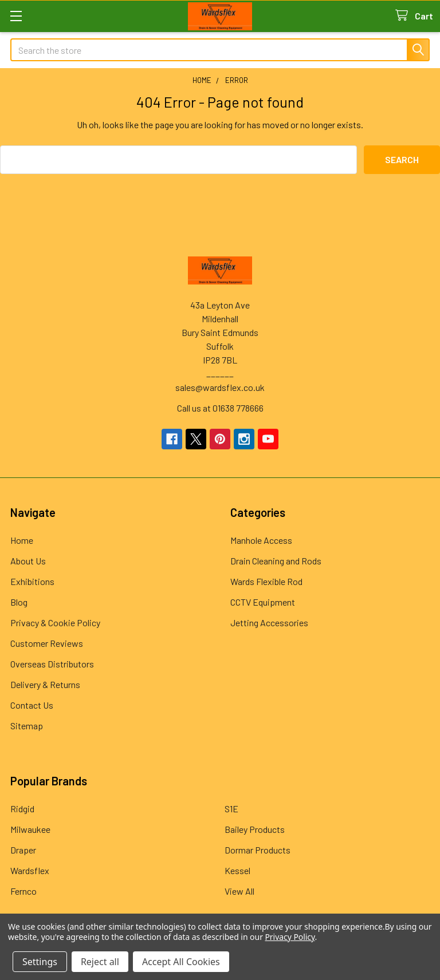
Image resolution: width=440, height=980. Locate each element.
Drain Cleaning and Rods (276, 561)
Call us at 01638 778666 (220, 408)
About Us (28, 561)
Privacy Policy (290, 937)
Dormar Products (258, 850)
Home (22, 540)
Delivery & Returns (45, 684)
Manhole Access (261, 540)
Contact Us (32, 705)
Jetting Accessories (269, 623)
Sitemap (27, 726)
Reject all (100, 962)
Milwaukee (30, 829)
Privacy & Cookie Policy (55, 623)
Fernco (23, 891)
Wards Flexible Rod (266, 581)
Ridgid (22, 809)
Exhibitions (32, 581)
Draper (23, 850)
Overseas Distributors (52, 664)
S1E (231, 809)
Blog (19, 602)
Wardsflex (30, 870)
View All (239, 891)
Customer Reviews (47, 643)
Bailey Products (255, 829)
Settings (40, 962)
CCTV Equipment (263, 602)
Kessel (237, 870)
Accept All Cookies (181, 962)
